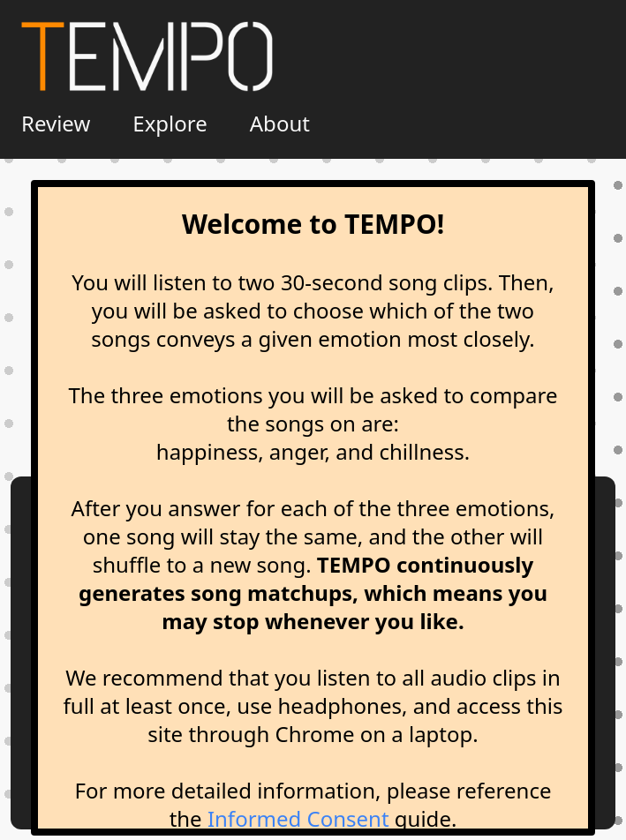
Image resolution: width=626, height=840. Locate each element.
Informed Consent (298, 818)
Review (56, 124)
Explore (170, 124)
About (280, 124)
